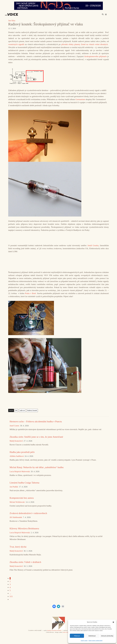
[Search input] (94, 14)
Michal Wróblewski (17, 502)
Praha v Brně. (31, 293)
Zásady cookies (84, 641)
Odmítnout (92, 636)
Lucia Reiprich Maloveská (20, 472)
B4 (16, 410)
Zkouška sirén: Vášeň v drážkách (25, 562)
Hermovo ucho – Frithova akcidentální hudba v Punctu (36, 421)
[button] (113, 622)
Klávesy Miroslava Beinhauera (24, 528)
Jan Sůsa (12, 20)
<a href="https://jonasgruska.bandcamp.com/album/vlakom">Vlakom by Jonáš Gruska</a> (58, 261)
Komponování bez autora (22, 498)
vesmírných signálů (16, 44)
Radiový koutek (31, 410)
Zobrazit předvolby (107, 636)
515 (11, 596)
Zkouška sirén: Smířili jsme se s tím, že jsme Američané (36, 437)
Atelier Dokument (67, 632)
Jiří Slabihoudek (16, 517)
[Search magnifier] (103, 14)
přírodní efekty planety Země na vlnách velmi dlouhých (85, 44)
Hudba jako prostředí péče (22, 452)
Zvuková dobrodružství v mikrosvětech (28, 513)
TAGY (11, 410)
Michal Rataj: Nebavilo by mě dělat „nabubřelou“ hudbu (37, 467)
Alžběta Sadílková (17, 456)
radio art (22, 410)
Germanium (80, 99)
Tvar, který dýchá (18, 547)
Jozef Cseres (14, 426)
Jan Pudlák (14, 487)
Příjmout (77, 636)
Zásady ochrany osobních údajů (95, 641)
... (10, 593)
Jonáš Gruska (93, 245)
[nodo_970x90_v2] (58, 6)
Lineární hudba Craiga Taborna (24, 483)
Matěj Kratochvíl (16, 441)
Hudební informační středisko (54, 630)
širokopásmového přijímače (95, 56)
